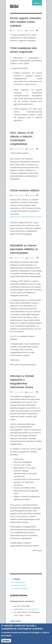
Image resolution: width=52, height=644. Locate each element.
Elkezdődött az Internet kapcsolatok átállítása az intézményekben (24, 249)
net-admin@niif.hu (31, 609)
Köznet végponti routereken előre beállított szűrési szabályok (26, 22)
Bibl (14, 6)
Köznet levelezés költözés (25, 190)
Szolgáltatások (20, 582)
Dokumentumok (20, 585)
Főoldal (17, 579)
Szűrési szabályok (21, 588)
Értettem (6, 642)
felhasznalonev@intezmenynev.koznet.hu (27, 217)
